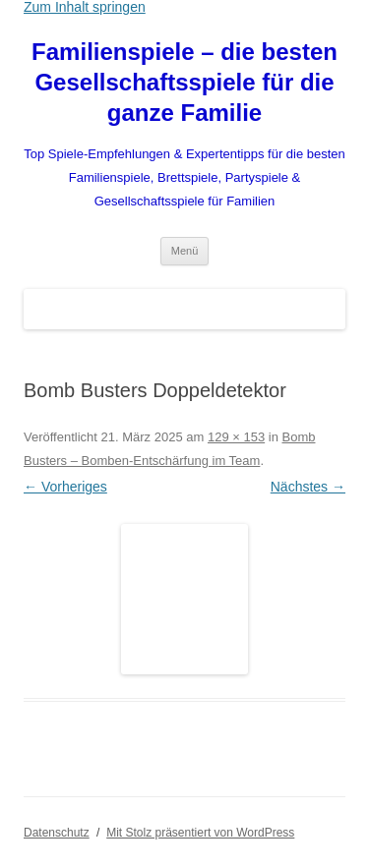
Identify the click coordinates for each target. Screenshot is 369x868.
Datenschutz (57, 833)
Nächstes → (308, 487)
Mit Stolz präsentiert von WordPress (200, 833)
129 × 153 (236, 437)
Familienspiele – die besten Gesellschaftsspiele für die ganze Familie (184, 82)
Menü (185, 251)
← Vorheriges (65, 487)
